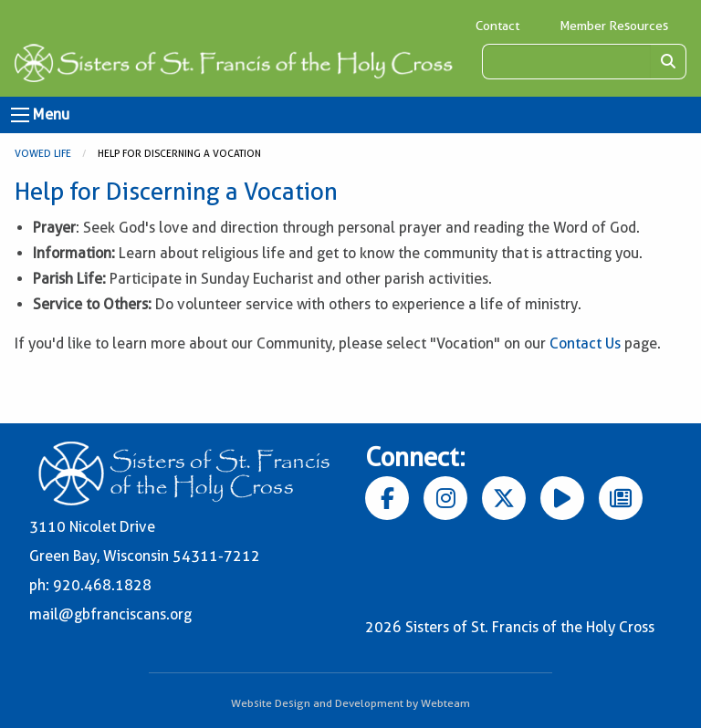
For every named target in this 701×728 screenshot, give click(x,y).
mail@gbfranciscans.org (110, 614)
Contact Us (585, 343)
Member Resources (614, 26)
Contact (497, 26)
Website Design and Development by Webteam (350, 703)
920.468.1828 (102, 585)
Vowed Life (43, 153)
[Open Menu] (20, 115)
